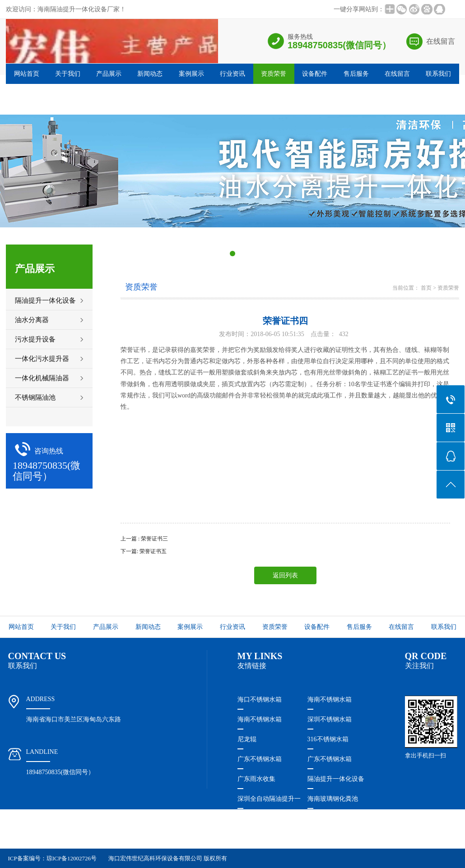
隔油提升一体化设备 (336, 779)
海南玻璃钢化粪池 (333, 799)
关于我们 (68, 74)
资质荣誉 (274, 74)
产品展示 (109, 74)
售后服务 (356, 74)
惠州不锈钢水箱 (330, 819)
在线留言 (441, 41)
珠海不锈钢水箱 (260, 819)
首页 (426, 288)
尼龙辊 (247, 739)
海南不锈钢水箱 (330, 699)
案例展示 (191, 74)
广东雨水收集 (256, 779)
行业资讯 (232, 74)
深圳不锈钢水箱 (330, 719)
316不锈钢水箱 (328, 739)
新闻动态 (150, 74)
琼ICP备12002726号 (72, 858)
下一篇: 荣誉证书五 (144, 551)
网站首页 (27, 74)
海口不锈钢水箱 (260, 699)
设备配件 (315, 74)
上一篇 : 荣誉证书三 (144, 539)
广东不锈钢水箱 (260, 759)
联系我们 (438, 74)
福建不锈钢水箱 (260, 838)
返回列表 (285, 575)
